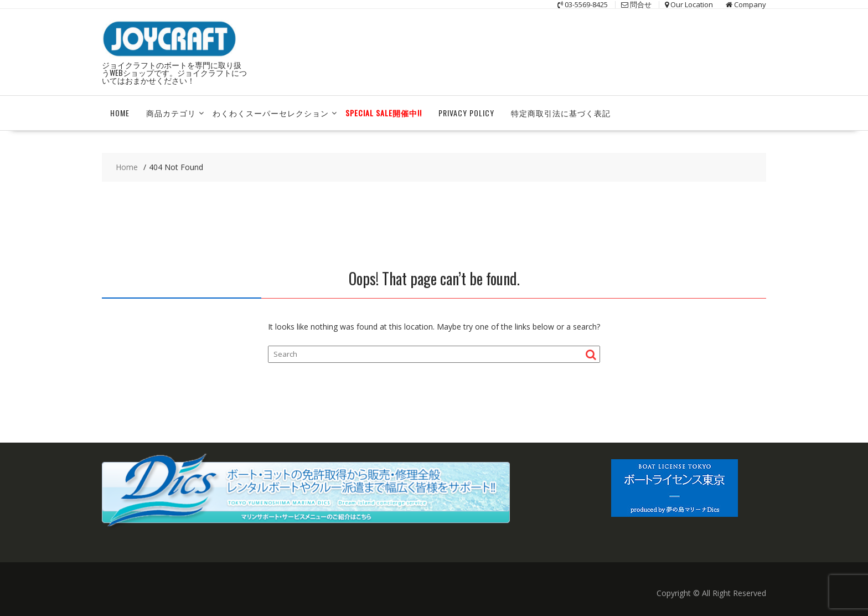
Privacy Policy (466, 113)
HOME (120, 113)
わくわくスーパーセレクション (271, 113)
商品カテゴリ (171, 113)
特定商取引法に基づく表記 (561, 113)
